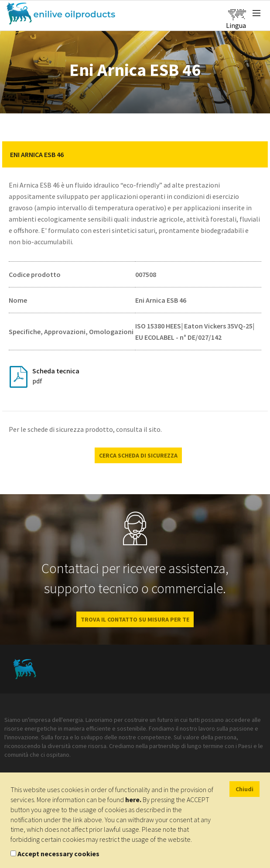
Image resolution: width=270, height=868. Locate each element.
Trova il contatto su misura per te (135, 619)
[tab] (135, 154)
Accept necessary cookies (58, 854)
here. (133, 800)
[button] (255, 154)
